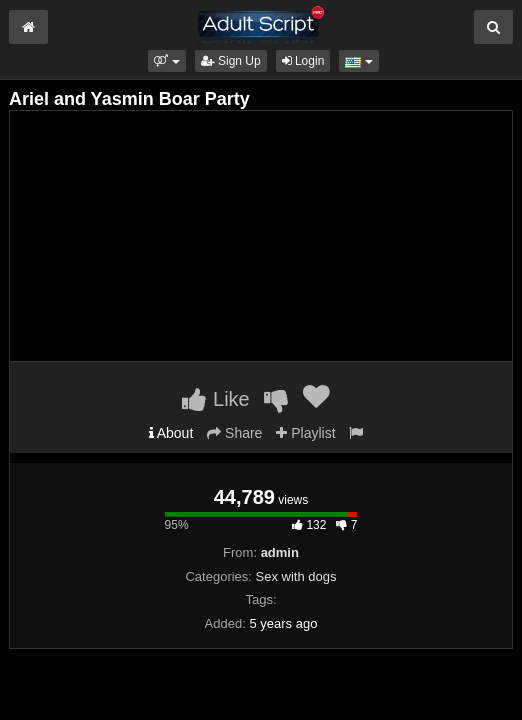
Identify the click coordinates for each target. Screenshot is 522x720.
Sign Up (231, 61)
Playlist (305, 433)
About (171, 433)
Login (303, 61)
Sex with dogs (296, 576)
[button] (166, 61)
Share (234, 433)
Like (215, 399)
